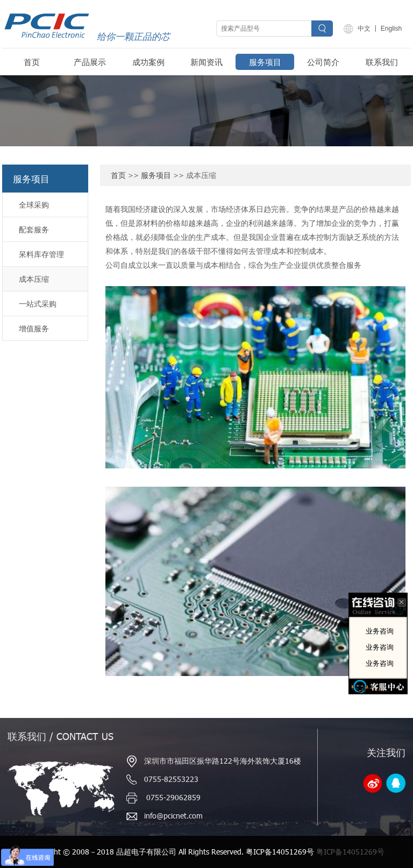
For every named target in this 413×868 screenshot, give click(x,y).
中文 (364, 29)
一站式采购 (38, 304)
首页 (32, 62)
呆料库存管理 (41, 254)
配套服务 (34, 229)
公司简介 (323, 62)
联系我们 (382, 62)
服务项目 (265, 62)
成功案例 (148, 62)
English (391, 29)
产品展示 (90, 62)
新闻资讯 (206, 62)
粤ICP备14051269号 (350, 852)
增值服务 (34, 328)
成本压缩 (34, 279)
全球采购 (34, 205)
